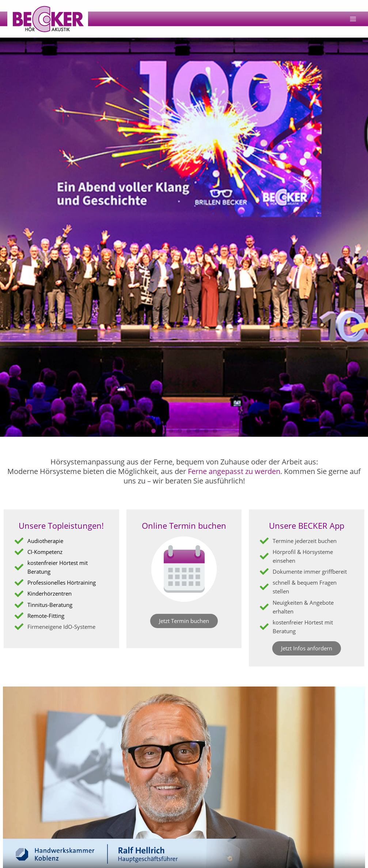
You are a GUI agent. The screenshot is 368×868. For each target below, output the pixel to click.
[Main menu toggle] (353, 19)
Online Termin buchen (184, 525)
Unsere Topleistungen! (61, 525)
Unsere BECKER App (307, 525)
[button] (153, 431)
